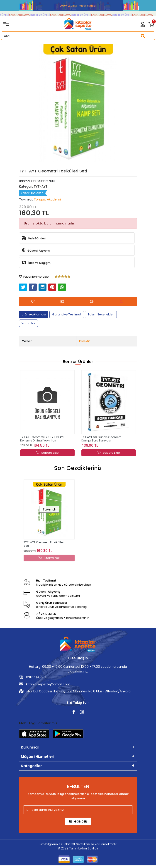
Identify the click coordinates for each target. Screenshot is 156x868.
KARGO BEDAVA (22, 15)
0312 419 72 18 (33, 677)
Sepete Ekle (47, 453)
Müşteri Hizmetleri (38, 757)
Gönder (78, 821)
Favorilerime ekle (34, 277)
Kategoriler (31, 766)
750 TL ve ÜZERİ (42, 15)
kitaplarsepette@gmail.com (45, 684)
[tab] (34, 315)
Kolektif (84, 341)
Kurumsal (30, 747)
